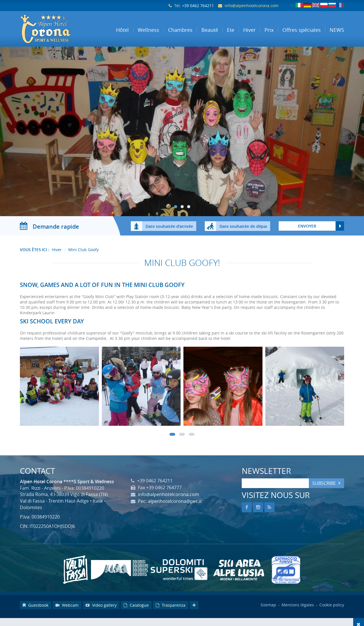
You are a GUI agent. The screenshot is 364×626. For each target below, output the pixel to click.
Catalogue (136, 616)
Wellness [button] (148, 30)
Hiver (57, 261)
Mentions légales (298, 616)
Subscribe (324, 494)
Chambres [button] (180, 30)
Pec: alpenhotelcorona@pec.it (170, 512)
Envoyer (307, 237)
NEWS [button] (337, 30)
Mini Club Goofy (83, 261)
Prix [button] (269, 30)
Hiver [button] (249, 30)
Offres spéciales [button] (302, 30)
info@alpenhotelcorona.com (252, 6)
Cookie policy (332, 616)
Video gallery (101, 616)
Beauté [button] (210, 30)
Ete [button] (231, 30)
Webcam (67, 616)
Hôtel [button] (122, 30)
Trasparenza (171, 616)
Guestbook (36, 616)
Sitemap (268, 616)
